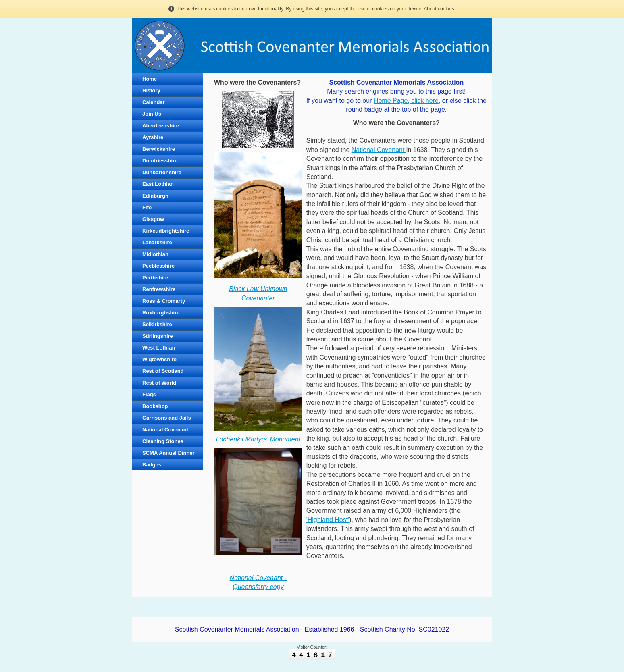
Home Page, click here (406, 101)
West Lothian (159, 348)
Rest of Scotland (163, 371)
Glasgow (153, 219)
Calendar (154, 102)
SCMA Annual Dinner (168, 453)
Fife (147, 207)
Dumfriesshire (160, 161)
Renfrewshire (159, 289)
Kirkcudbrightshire (166, 231)
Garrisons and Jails (167, 418)
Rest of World (159, 383)
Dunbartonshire (162, 172)
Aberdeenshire (161, 126)
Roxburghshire (161, 313)
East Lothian (158, 184)
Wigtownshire (159, 359)
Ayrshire (153, 137)
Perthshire (155, 278)
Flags (149, 394)
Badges (152, 465)
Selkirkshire (157, 324)
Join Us (152, 114)
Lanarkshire (157, 242)
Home (150, 79)
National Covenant (165, 430)
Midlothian (155, 254)
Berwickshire (159, 149)
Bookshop (155, 406)
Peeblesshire (158, 266)
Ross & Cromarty (164, 301)
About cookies (439, 9)
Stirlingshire (158, 336)
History (151, 91)
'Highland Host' (328, 520)
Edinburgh (155, 196)
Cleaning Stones (163, 441)
